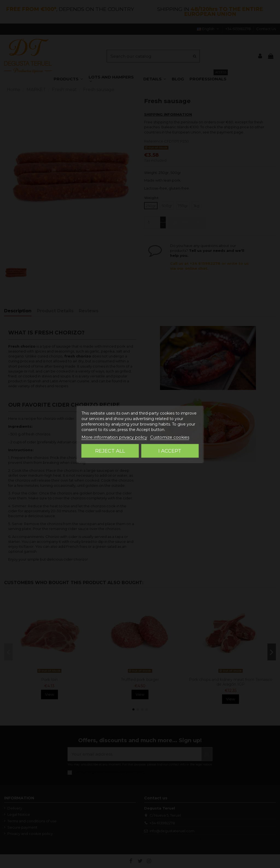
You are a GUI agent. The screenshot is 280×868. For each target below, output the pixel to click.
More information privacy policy (114, 437)
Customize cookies (170, 437)
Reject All (110, 451)
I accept (170, 451)
